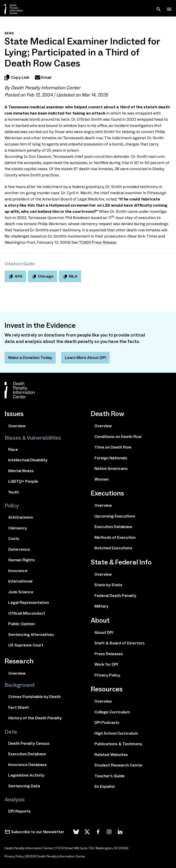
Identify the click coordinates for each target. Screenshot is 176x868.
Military (101, 606)
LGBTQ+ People (23, 481)
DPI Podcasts (107, 723)
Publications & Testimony (118, 744)
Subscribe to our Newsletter (38, 832)
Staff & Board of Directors (120, 643)
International (20, 581)
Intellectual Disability (28, 460)
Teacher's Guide (110, 776)
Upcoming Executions (115, 516)
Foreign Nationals (111, 458)
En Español (104, 786)
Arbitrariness (21, 517)
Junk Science (21, 592)
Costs (14, 539)
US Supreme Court (26, 645)
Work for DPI (106, 664)
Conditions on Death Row (118, 437)
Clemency (18, 528)
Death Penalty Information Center (46, 88)
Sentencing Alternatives (31, 635)
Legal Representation (29, 602)
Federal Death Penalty (115, 596)
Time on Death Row (113, 447)
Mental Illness (21, 471)
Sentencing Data (24, 786)
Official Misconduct (27, 613)
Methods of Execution (115, 537)
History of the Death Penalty (35, 718)
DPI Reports (19, 811)
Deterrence (19, 549)
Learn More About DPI (85, 358)
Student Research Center (119, 765)
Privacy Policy (107, 675)
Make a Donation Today (30, 358)
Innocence (18, 571)
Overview (17, 426)
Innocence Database (27, 765)
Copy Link (17, 77)
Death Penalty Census (29, 743)
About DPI (104, 633)
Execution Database (27, 754)
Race (13, 449)
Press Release (98, 242)
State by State (108, 585)
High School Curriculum (116, 733)
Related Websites (111, 755)
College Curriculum (112, 712)
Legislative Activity (26, 775)
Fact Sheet (19, 707)
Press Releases (109, 654)
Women (102, 479)
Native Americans (111, 468)
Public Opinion (22, 624)
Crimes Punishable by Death (34, 697)
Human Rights (22, 560)
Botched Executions (113, 548)
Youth (14, 492)
